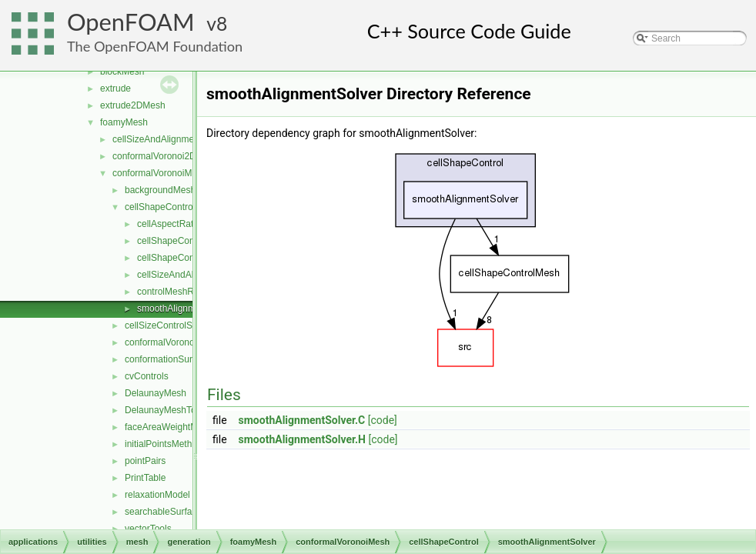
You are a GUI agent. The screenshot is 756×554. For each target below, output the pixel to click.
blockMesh (122, 72)
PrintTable (145, 478)
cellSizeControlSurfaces (174, 325)
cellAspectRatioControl (184, 224)
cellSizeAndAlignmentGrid (166, 139)
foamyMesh (124, 122)
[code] (383, 420)
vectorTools (148, 529)
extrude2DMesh (133, 105)
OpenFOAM (131, 22)
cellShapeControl (160, 207)
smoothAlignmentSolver (186, 309)
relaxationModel (157, 495)
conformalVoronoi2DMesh (166, 156)
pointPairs (145, 461)
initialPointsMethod (164, 444)
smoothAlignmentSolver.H (302, 439)
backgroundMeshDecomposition (191, 190)
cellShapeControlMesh (184, 258)
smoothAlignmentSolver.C (302, 420)
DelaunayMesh (156, 393)
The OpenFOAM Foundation (155, 46)
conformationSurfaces (170, 359)
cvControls (147, 376)
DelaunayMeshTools (166, 410)
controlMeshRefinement (186, 292)
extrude (115, 88)
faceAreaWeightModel (170, 427)
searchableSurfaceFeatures (181, 512)
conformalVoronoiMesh (160, 173)
